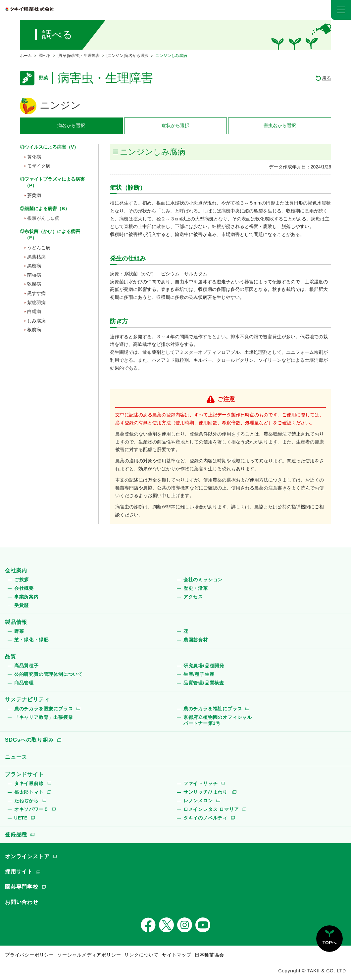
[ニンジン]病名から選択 (128, 56)
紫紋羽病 (36, 303)
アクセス (193, 597)
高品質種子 (26, 666)
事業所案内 (26, 597)
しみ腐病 (36, 321)
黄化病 (34, 157)
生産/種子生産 (199, 674)
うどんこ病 (39, 248)
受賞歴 (22, 605)
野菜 (19, 631)
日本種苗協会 (209, 955)
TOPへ (330, 943)
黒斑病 (34, 266)
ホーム (26, 56)
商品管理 (24, 683)
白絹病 (34, 311)
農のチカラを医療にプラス (44, 709)
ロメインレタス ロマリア (211, 809)
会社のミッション (203, 580)
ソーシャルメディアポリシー (89, 955)
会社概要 (24, 588)
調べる (45, 56)
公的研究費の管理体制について (49, 674)
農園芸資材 (196, 640)
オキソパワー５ (31, 809)
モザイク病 (39, 166)
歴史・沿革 (196, 588)
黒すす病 (36, 293)
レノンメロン (198, 801)
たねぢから (26, 801)
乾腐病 (34, 284)
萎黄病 (34, 195)
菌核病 (34, 275)
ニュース (16, 757)
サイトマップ (177, 955)
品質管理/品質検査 (204, 683)
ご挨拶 (22, 580)
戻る (326, 78)
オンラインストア (27, 856)
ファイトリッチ (201, 783)
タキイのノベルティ (205, 818)
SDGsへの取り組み (29, 740)
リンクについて (141, 955)
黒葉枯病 (36, 257)
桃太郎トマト (29, 792)
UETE (21, 818)
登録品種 (16, 835)
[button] (341, 10)
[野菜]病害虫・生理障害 (79, 56)
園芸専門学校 (22, 887)
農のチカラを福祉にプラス (213, 709)
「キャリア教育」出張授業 (44, 717)
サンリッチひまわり (206, 792)
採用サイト (19, 872)
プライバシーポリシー (29, 955)
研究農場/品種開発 (204, 666)
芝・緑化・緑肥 (31, 640)
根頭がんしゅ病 (43, 218)
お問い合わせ (22, 902)
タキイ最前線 (29, 783)
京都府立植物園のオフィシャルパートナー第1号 (218, 720)
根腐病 (34, 330)
